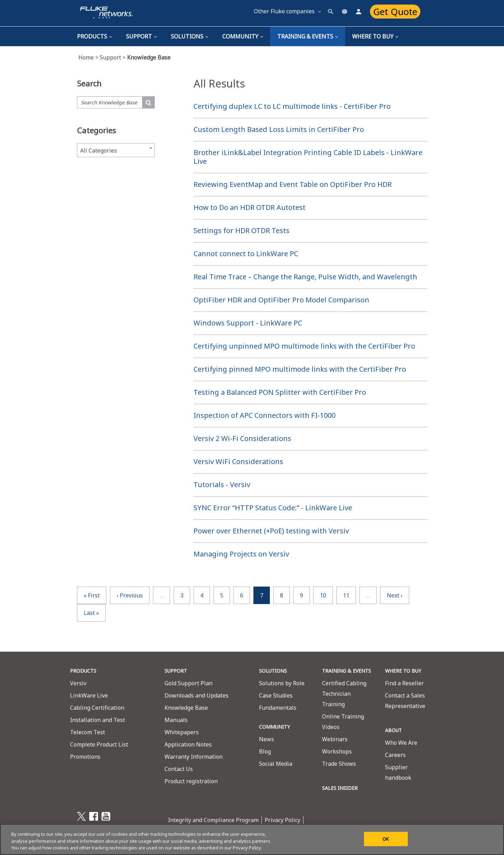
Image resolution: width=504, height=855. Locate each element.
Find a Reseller (404, 683)
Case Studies (276, 695)
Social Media (276, 764)
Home (89, 57)
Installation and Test (97, 720)
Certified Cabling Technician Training (344, 694)
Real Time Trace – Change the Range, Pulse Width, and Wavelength (305, 277)
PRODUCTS (83, 671)
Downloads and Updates (197, 695)
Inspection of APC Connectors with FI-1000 (264, 415)
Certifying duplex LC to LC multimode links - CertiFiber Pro (292, 106)
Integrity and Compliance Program (213, 820)
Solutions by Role (282, 683)
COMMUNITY (274, 727)
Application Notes (188, 744)
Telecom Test (87, 732)
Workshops (337, 751)
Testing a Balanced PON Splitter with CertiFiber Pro (280, 392)
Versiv (78, 683)
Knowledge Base (186, 708)
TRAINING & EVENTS (308, 36)
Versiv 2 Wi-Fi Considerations (242, 438)
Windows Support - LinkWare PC (248, 323)
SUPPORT (176, 671)
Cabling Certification (97, 708)
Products (94, 36)
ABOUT (393, 730)
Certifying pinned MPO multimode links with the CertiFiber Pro (300, 369)
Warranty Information (194, 757)
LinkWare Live (89, 695)
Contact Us (179, 769)
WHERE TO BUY (403, 671)
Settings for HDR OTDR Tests (241, 230)
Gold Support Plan (188, 683)
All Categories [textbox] (99, 150)
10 (323, 595)
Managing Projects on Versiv (241, 554)
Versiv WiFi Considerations (238, 461)
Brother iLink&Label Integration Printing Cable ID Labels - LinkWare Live (308, 157)
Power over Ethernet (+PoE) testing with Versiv (271, 531)
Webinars (335, 739)
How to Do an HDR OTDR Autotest (250, 207)
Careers (395, 755)
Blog (265, 751)
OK (386, 839)
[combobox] (116, 150)
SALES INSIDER (340, 788)
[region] (252, 839)
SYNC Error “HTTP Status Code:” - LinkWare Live (273, 508)
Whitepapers (182, 732)
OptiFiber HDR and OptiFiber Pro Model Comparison (281, 300)
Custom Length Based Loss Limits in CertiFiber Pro (279, 129)
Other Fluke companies (287, 11)
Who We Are (401, 743)
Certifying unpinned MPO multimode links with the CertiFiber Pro (304, 346)
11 (346, 595)
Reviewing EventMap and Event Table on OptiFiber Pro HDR (293, 184)
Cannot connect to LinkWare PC (246, 254)
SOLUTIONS (273, 671)
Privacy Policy (282, 820)
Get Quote (395, 12)
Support (141, 36)
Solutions (190, 36)
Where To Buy (375, 36)
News (267, 739)
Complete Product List (99, 744)
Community (243, 36)
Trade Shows (339, 764)
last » (91, 613)
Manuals (176, 720)
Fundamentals (278, 708)
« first (92, 595)
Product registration (191, 781)
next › (395, 595)
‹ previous (130, 595)
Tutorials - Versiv (222, 485)
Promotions (85, 757)
